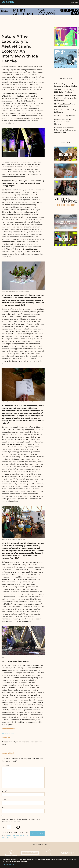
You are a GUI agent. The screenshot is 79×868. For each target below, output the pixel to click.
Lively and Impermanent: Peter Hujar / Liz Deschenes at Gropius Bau (65, 130)
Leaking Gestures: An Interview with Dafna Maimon (63, 122)
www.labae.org (8, 733)
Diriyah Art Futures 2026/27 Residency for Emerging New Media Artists (66, 98)
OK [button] (14, 864)
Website (4, 808)
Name (4, 791)
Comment (6, 765)
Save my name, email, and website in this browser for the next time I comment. (22, 820)
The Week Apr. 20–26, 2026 (65, 116)
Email (4, 799)
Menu (74, 3)
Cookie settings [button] (7, 864)
